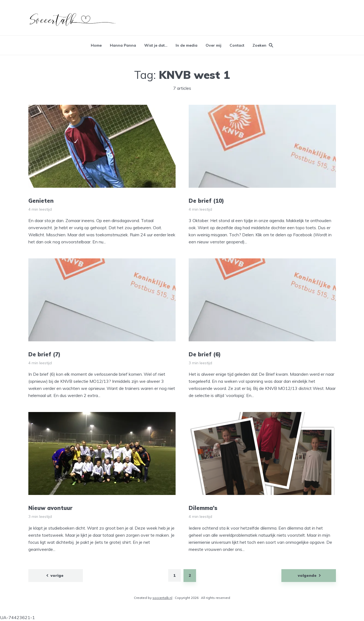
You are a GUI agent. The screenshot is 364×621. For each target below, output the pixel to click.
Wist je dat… (156, 45)
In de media (186, 45)
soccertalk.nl (162, 598)
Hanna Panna (123, 45)
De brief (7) (44, 354)
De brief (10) (206, 201)
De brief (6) (205, 354)
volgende (307, 575)
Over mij (213, 45)
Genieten (41, 201)
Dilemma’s (203, 508)
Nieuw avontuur (50, 508)
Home (96, 45)
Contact (237, 45)
